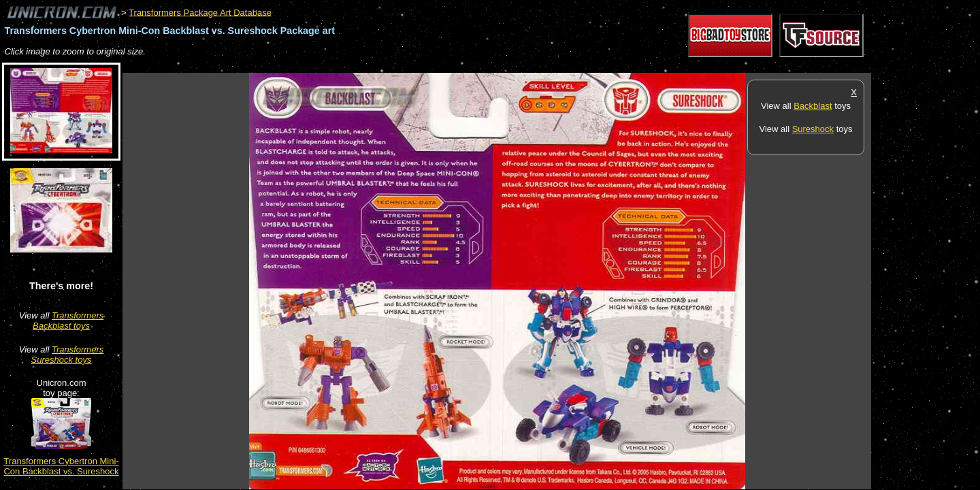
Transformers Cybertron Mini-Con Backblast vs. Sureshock (61, 466)
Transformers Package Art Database (200, 12)
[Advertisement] (370, 66)
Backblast (813, 106)
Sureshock (813, 129)
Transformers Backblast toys (68, 321)
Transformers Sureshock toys (68, 355)
